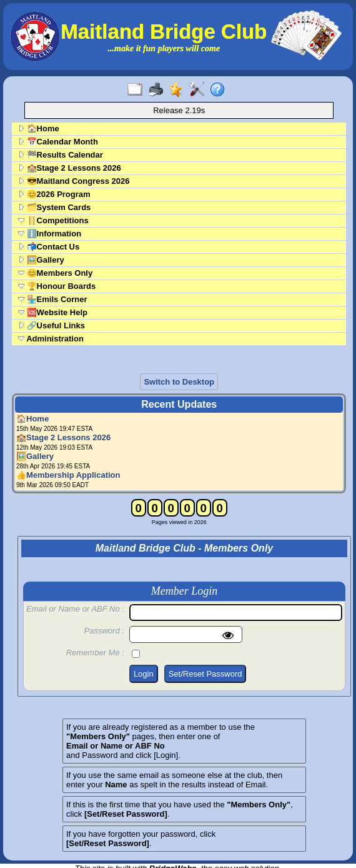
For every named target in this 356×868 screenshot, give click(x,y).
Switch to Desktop (179, 382)
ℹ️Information (50, 234)
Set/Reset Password (205, 674)
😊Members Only (55, 273)
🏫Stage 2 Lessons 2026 (70, 168)
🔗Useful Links (52, 325)
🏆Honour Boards (57, 286)
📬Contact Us (49, 247)
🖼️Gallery (41, 260)
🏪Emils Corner (53, 299)
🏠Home (39, 129)
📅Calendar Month (58, 142)
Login (144, 674)
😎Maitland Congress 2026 (74, 181)
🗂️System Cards (54, 207)
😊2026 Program (54, 194)
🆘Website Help (53, 312)
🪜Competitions (53, 220)
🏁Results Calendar (61, 155)
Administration (51, 339)
